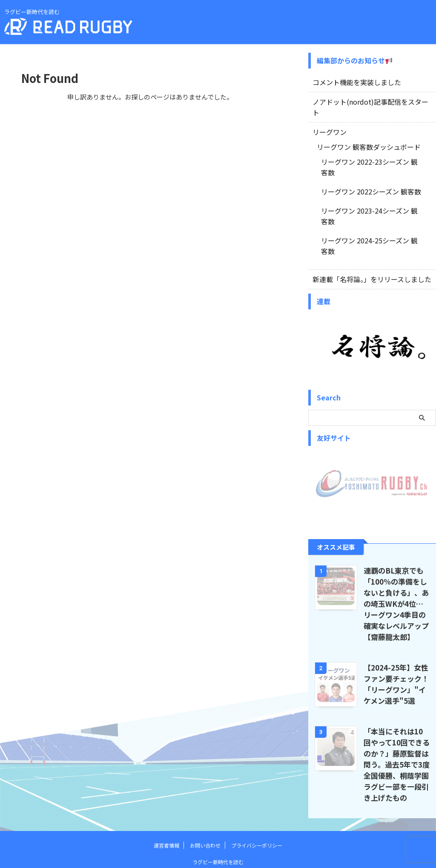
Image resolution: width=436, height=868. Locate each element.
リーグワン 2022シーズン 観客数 (365, 168)
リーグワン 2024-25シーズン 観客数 (369, 206)
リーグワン (327, 120)
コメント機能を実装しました (351, 82)
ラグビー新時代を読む (218, 815)
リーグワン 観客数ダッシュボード (362, 135)
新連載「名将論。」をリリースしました (364, 233)
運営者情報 (166, 799)
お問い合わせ (205, 799)
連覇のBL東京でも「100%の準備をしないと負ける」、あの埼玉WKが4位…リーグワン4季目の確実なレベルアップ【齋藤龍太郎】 (396, 557)
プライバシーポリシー (257, 799)
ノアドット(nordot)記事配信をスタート (366, 101)
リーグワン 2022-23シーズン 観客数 (369, 149)
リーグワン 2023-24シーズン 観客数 (369, 187)
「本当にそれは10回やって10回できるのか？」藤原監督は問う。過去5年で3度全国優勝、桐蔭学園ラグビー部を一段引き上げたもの (396, 718)
